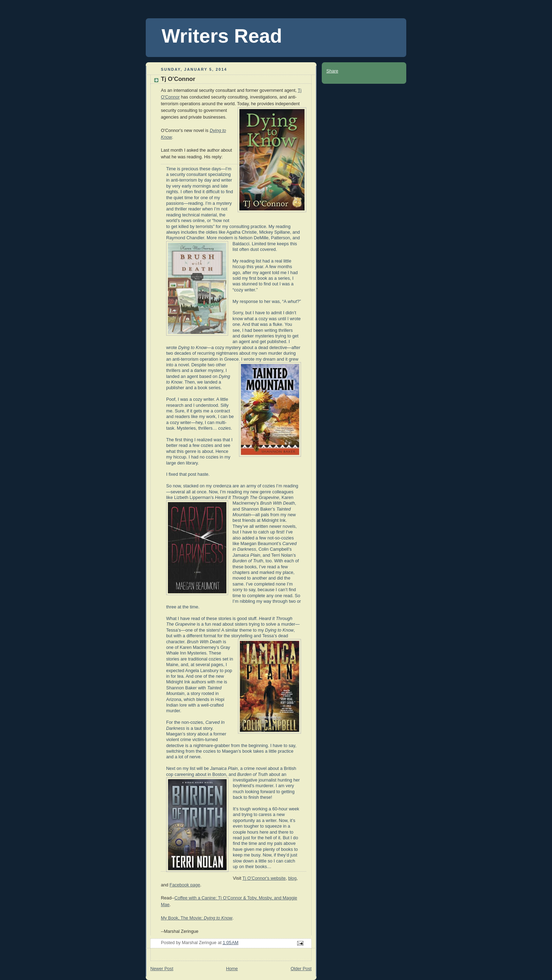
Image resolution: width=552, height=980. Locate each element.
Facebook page (185, 885)
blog (292, 878)
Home (232, 969)
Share (332, 71)
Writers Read (222, 36)
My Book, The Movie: (197, 918)
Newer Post (162, 969)
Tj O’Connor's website (264, 878)
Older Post (301, 969)
